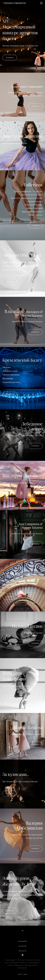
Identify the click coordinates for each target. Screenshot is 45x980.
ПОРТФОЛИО (23, 941)
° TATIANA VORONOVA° (14, 3)
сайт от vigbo (22, 974)
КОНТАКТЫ (23, 951)
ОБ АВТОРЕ (23, 946)
